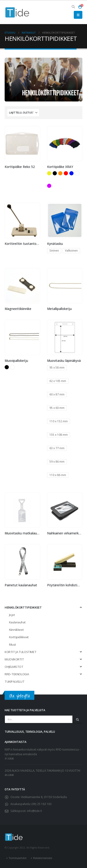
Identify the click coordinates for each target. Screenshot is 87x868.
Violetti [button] (49, 186)
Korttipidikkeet (19, 637)
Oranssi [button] (60, 173)
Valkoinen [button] (77, 173)
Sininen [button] (71, 173)
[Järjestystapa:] (23, 113)
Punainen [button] (66, 173)
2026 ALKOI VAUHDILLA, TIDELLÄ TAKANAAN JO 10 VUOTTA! (42, 770)
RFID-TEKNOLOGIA (17, 674)
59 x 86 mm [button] (57, 462)
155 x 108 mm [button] (59, 435)
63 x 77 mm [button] (57, 448)
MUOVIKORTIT (14, 659)
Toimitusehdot (18, 858)
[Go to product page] (22, 144)
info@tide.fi (34, 811)
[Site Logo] (17, 12)
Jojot (12, 615)
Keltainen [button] (49, 173)
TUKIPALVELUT (14, 682)
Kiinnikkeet (16, 630)
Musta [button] (55, 173)
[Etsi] (77, 719)
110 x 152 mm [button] (59, 421)
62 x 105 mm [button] (58, 381)
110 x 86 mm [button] (58, 475)
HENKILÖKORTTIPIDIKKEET (23, 607)
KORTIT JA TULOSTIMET (21, 652)
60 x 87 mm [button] (57, 394)
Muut (13, 644)
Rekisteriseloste (43, 858)
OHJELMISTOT (14, 667)
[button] (73, 7)
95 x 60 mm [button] (57, 408)
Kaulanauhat (17, 622)
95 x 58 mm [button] (57, 368)
